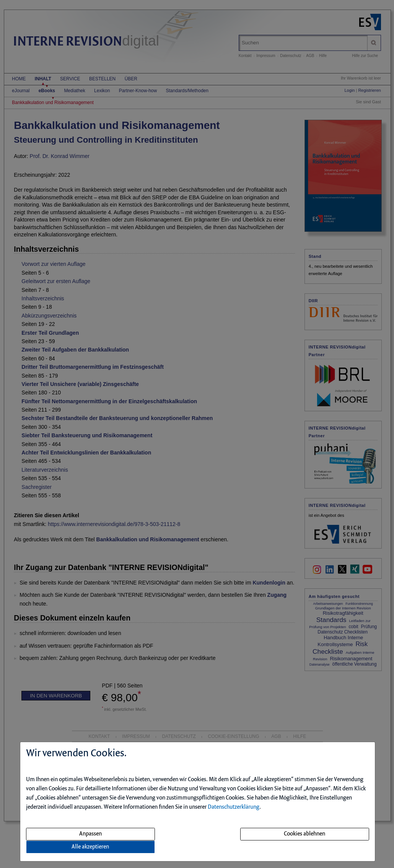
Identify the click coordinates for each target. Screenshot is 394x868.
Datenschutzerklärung (234, 807)
